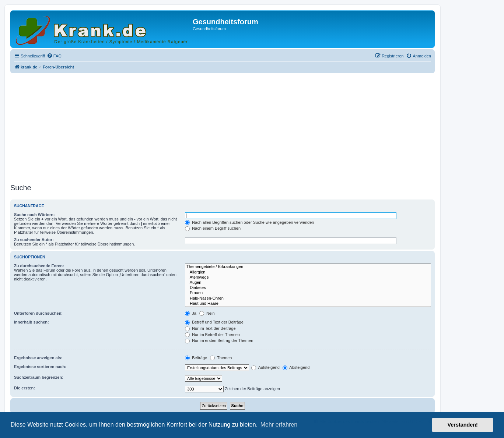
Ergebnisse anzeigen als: (38, 358)
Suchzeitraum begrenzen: (39, 377)
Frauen (308, 293)
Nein (207, 313)
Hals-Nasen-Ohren (308, 299)
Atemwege (308, 278)
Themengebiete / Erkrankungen (308, 267)
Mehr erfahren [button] (279, 425)
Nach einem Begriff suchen (213, 228)
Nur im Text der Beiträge (210, 328)
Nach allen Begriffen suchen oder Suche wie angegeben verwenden (249, 222)
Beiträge (196, 358)
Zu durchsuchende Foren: (39, 266)
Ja (191, 313)
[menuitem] (54, 56)
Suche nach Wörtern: (34, 215)
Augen (308, 283)
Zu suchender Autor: (34, 240)
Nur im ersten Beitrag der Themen (219, 340)
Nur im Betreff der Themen (212, 335)
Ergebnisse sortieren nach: (40, 367)
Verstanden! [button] (463, 425)
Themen (221, 358)
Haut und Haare (308, 304)
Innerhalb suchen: (31, 322)
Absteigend (296, 367)
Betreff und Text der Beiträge (214, 322)
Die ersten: (24, 388)
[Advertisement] (223, 126)
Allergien (308, 272)
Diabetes (308, 288)
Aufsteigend (265, 367)
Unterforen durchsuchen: (38, 313)
